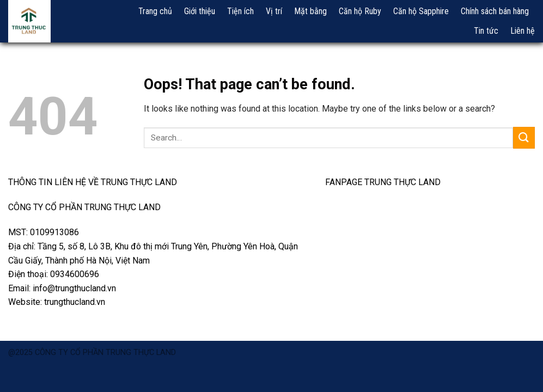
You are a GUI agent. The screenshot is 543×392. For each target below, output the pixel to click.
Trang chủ (155, 11)
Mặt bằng (310, 11)
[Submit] (524, 137)
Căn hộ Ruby (360, 11)
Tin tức (486, 31)
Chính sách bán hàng (495, 11)
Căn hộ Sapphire (421, 11)
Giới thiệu (200, 11)
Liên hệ (523, 31)
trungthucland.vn (75, 302)
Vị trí (274, 11)
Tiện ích (240, 11)
